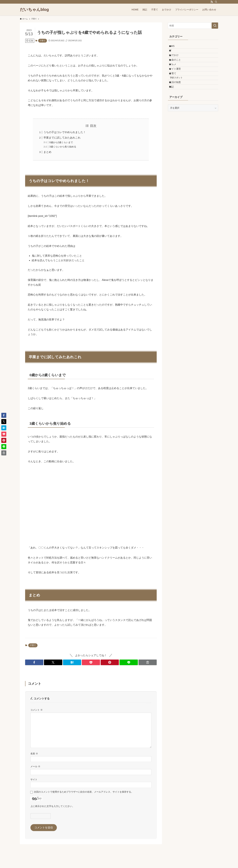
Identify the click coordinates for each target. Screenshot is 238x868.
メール (35, 766)
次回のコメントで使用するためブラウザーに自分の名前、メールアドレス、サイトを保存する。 (84, 792)
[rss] (212, 2)
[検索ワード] (193, 26)
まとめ (47, 152)
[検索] (216, 2)
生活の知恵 (178, 101)
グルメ (176, 75)
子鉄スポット (180, 95)
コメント (37, 710)
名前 (34, 754)
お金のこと (178, 68)
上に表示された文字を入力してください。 (52, 806)
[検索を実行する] (215, 26)
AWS (175, 47)
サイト (34, 779)
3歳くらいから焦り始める (63, 147)
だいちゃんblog (34, 10)
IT (173, 54)
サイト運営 (178, 81)
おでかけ (177, 61)
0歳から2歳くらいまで (61, 142)
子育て (43, 41)
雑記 (174, 108)
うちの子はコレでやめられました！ (65, 132)
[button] (34, 662)
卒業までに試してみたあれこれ (62, 138)
